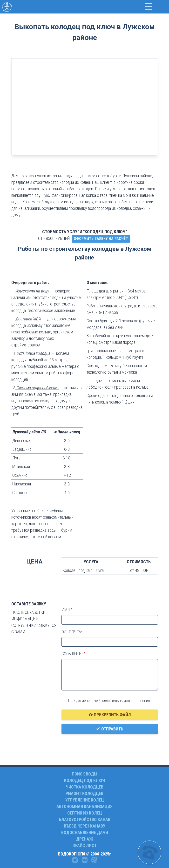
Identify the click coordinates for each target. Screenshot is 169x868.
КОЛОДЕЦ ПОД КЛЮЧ (84, 780)
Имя (66, 610)
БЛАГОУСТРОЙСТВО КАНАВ (85, 819)
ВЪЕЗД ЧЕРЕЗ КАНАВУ (85, 826)
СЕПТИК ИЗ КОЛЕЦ (85, 813)
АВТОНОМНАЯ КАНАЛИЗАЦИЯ (84, 806)
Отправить (110, 729)
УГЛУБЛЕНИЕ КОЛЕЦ (85, 800)
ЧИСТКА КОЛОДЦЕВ (85, 787)
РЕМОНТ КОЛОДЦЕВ (84, 793)
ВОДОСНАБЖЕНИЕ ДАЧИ (85, 832)
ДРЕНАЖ (85, 839)
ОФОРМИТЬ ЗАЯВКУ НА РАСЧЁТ (101, 239)
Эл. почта (71, 632)
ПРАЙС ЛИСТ (85, 845)
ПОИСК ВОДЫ (85, 774)
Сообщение (73, 654)
